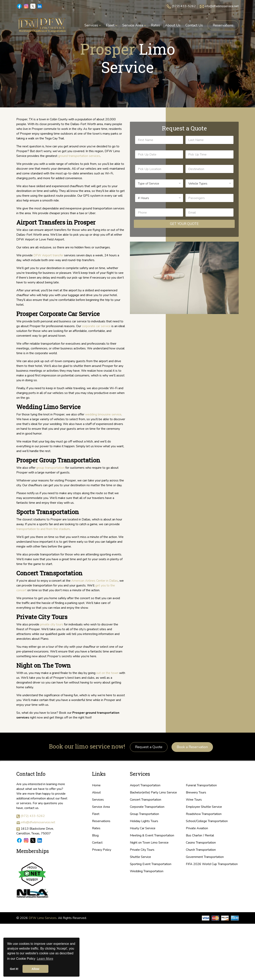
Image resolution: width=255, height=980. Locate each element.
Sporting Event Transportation (151, 864)
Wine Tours (194, 800)
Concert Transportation (146, 800)
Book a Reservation (192, 747)
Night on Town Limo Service (149, 843)
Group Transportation (144, 814)
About (96, 792)
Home (96, 785)
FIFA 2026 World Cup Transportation (212, 864)
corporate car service (96, 326)
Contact (97, 843)
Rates (96, 828)
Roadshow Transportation (204, 814)
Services (98, 800)
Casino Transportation (201, 843)
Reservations (223, 25)
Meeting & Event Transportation (152, 835)
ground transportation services (79, 156)
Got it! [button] (14, 969)
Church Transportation (201, 850)
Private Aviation (197, 828)
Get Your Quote (184, 224)
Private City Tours (142, 850)
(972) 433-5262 (184, 6)
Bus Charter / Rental (200, 835)
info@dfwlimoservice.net (222, 6)
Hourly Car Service (143, 828)
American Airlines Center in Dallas (95, 581)
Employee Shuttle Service (204, 807)
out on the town (107, 673)
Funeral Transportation (201, 785)
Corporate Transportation (147, 807)
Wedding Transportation (147, 871)
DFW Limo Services (43, 918)
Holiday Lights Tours (144, 821)
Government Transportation (205, 857)
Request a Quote (149, 747)
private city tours (51, 624)
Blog (95, 835)
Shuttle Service (140, 857)
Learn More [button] (45, 959)
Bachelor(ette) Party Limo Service (153, 792)
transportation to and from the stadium (43, 529)
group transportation (50, 468)
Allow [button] (35, 969)
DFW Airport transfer (48, 255)
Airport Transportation (145, 785)
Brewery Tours (196, 792)
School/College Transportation (207, 821)
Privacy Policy (102, 850)
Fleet (96, 814)
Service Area (101, 807)
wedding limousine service (103, 414)
